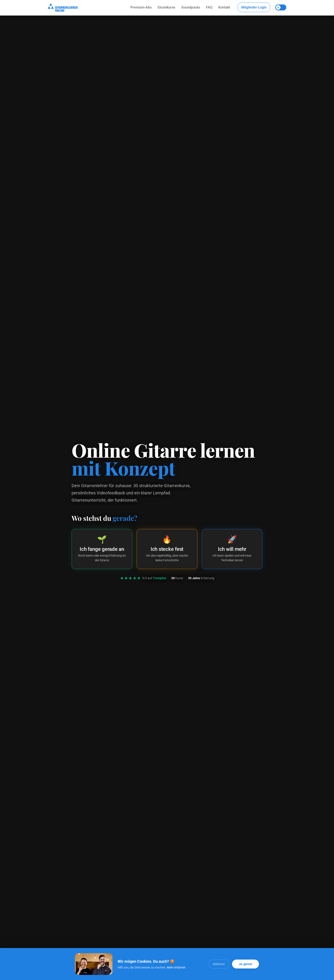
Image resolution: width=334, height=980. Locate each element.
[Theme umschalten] (281, 7)
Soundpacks (191, 7)
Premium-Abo (141, 7)
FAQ (209, 7)
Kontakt (224, 7)
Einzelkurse (166, 7)
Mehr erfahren (176, 967)
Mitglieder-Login (254, 7)
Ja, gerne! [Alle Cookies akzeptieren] (245, 964)
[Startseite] (63, 7)
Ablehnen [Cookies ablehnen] (219, 964)
